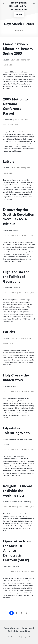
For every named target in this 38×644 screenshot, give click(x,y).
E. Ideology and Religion (12, 502)
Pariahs (9, 332)
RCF (28, 60)
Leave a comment (18, 61)
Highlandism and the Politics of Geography (16, 277)
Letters (9, 161)
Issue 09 (6, 60)
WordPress (11, 637)
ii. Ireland (7, 386)
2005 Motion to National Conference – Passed (15, 106)
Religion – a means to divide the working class (18, 491)
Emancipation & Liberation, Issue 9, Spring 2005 (18, 49)
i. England (7, 566)
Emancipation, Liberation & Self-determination (19, 6)
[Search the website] (34, 3)
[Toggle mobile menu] (4, 3)
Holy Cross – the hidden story (16, 378)
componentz (26, 637)
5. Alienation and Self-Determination (17, 439)
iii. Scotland (8, 120)
